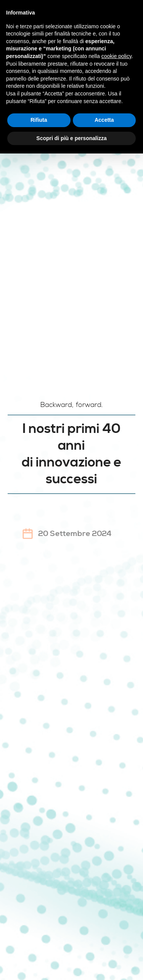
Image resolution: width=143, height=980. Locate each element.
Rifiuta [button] (39, 120)
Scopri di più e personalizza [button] (71, 138)
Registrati (71, 598)
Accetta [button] (104, 120)
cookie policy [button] (116, 56)
